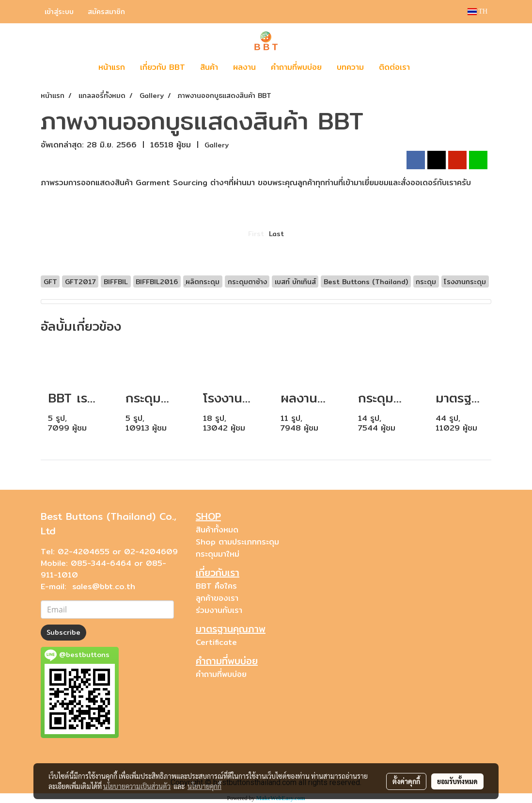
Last (276, 234)
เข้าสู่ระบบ (59, 12)
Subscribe (63, 632)
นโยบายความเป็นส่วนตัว (137, 786)
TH (477, 11)
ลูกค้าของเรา (217, 598)
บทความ (350, 67)
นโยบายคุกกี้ (204, 786)
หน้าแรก (112, 67)
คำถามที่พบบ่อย (296, 67)
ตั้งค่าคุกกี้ (406, 781)
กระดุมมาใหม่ (218, 554)
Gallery (217, 145)
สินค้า (209, 67)
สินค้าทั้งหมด (217, 530)
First (256, 234)
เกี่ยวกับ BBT (163, 67)
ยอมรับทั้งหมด (457, 781)
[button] (432, 67)
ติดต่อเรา (394, 67)
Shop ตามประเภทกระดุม (237, 542)
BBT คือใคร (216, 586)
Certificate (216, 642)
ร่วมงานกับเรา (219, 610)
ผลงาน (244, 67)
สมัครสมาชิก (106, 12)
